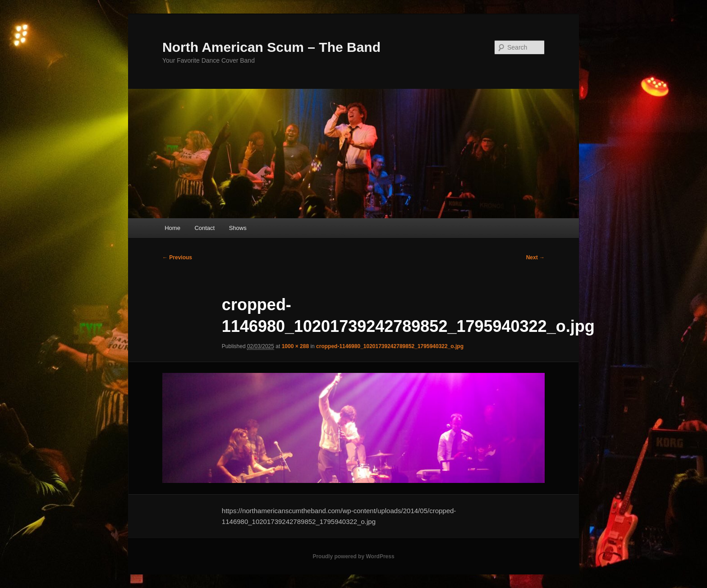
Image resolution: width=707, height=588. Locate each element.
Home (172, 228)
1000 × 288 (295, 346)
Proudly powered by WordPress (353, 556)
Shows (238, 228)
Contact (204, 228)
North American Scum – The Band (271, 47)
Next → (535, 257)
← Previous (177, 257)
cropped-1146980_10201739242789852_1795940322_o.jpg (390, 346)
